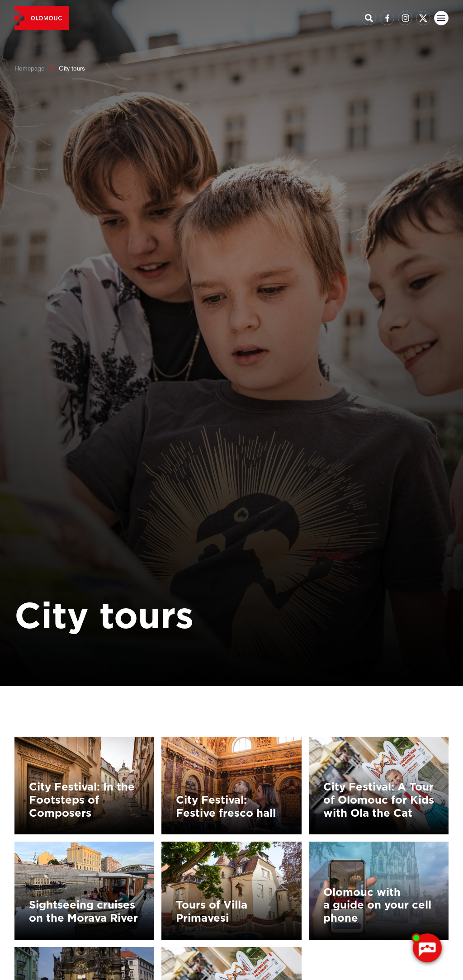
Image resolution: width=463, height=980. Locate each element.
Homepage (29, 68)
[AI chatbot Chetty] (427, 949)
